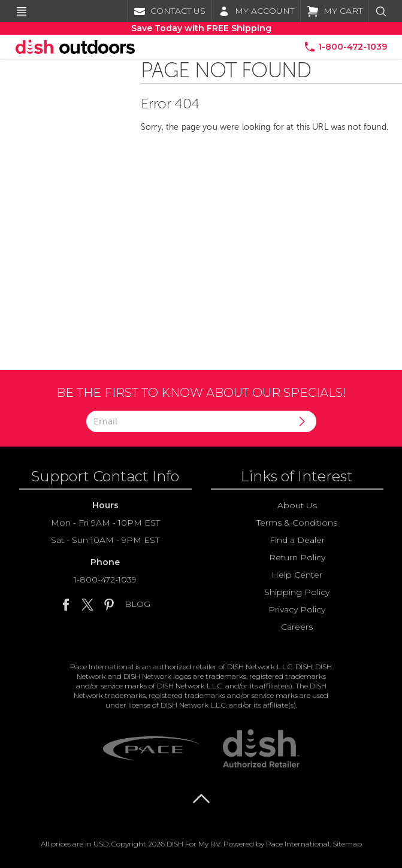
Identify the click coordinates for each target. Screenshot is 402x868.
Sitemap (347, 844)
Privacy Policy (297, 609)
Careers (297, 627)
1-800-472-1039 (105, 579)
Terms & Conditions (297, 523)
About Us (297, 505)
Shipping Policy (297, 592)
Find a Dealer (297, 540)
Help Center (297, 575)
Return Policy (297, 557)
